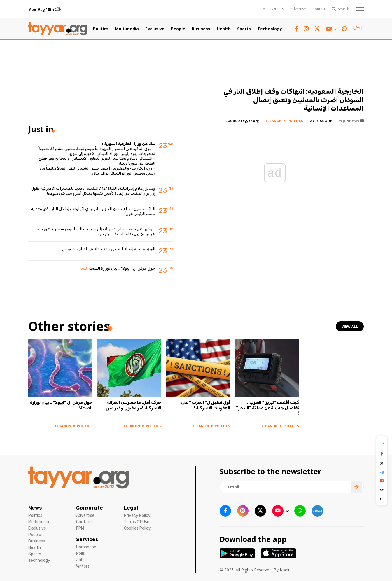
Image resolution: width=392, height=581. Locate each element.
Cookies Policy (137, 528)
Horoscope (86, 547)
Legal (131, 508)
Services (87, 539)
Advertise (298, 9)
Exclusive (155, 29)
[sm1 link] (358, 29)
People (178, 29)
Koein (285, 570)
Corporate (90, 508)
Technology (270, 29)
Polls (80, 553)
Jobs (81, 560)
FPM (262, 9)
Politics (101, 29)
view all (350, 326)
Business (201, 29)
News (35, 508)
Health (224, 29)
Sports (244, 29)
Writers (278, 9)
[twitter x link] (317, 29)
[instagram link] (306, 29)
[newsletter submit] (356, 487)
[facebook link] (297, 29)
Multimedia (127, 29)
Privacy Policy (137, 515)
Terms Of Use (137, 522)
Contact (319, 9)
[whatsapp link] (345, 29)
